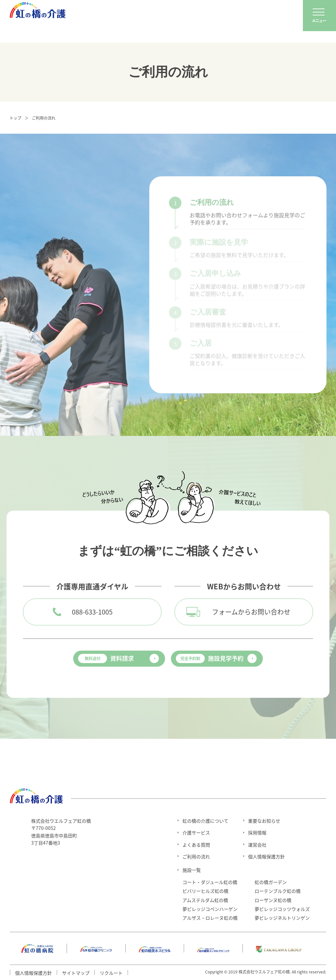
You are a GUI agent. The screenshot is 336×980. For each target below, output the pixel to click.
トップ (15, 118)
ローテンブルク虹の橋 (278, 891)
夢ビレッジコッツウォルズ (282, 909)
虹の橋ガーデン (271, 882)
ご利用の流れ (196, 856)
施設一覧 (192, 870)
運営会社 (257, 845)
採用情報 (257, 833)
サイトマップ (76, 973)
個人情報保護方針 (266, 856)
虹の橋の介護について (205, 821)
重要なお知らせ (264, 821)
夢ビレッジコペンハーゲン (210, 909)
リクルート (111, 973)
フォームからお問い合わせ (251, 612)
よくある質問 (196, 845)
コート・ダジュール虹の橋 (210, 882)
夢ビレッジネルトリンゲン (282, 918)
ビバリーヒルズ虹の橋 (205, 891)
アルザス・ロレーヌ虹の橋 (210, 918)
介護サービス (196, 833)
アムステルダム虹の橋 (205, 900)
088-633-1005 (92, 612)
